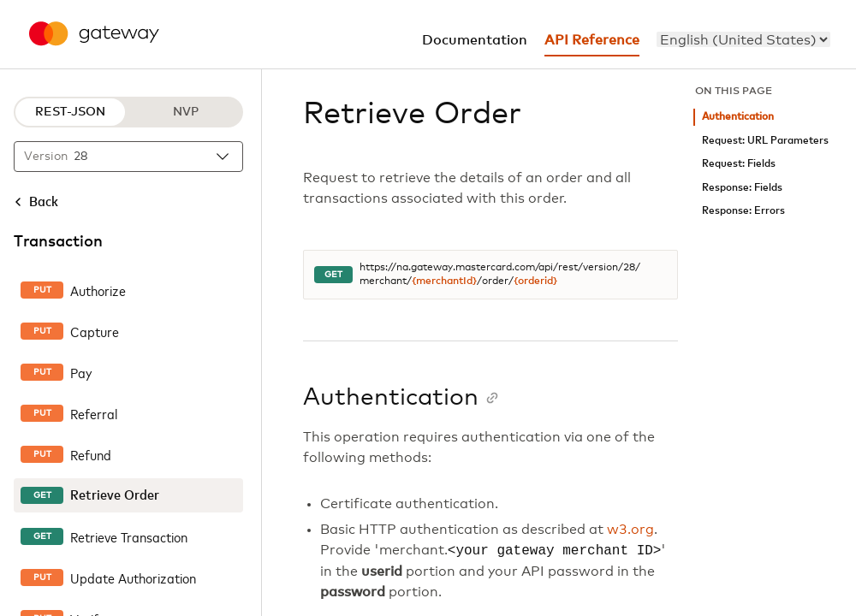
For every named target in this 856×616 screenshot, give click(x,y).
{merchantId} (444, 281)
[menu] (743, 39)
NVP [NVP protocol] (186, 112)
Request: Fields (739, 164)
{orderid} (535, 281)
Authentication (738, 117)
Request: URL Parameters (765, 141)
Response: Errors (743, 211)
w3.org (630, 530)
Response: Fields (742, 188)
